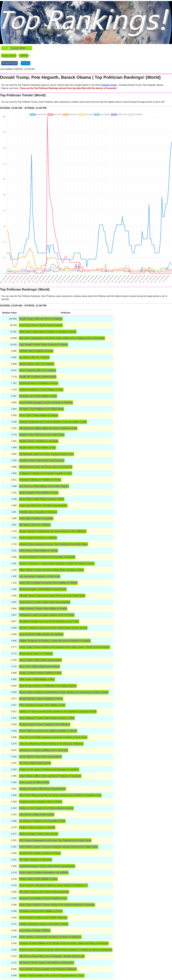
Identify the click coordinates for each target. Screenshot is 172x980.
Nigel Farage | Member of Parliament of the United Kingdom (48, 686)
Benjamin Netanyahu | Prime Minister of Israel (41, 390)
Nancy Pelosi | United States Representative (41, 660)
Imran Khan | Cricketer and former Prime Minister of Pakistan (48, 583)
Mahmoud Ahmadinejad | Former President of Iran (43, 898)
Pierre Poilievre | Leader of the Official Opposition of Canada (48, 731)
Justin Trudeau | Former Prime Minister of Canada (43, 609)
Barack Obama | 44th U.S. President (37, 364)
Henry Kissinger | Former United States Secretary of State (47, 718)
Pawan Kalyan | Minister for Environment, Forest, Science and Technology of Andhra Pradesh (64, 692)
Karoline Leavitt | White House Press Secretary (42, 460)
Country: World (18, 48)
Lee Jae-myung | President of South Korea (40, 576)
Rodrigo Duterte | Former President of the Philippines (45, 724)
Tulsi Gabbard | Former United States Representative (45, 602)
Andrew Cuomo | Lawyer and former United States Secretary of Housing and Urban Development (66, 950)
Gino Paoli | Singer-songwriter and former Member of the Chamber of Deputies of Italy (60, 795)
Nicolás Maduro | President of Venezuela (39, 441)
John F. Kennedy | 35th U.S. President (38, 370)
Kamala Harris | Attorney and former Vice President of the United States (53, 544)
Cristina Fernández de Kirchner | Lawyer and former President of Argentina (55, 641)
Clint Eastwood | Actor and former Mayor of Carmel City (46, 467)
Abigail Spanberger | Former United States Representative (47, 866)
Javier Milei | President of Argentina (36, 518)
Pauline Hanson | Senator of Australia (37, 827)
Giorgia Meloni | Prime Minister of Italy (37, 448)
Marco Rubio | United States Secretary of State (42, 499)
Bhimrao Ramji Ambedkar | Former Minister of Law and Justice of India (53, 422)
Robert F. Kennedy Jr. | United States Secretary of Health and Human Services (57, 563)
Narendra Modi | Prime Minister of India (38, 396)
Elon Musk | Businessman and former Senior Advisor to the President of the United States (62, 338)
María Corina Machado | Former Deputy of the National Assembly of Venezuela (57, 905)
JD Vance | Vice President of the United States (41, 409)
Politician (24, 56)
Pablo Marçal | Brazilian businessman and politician (44, 872)
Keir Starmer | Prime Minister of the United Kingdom (44, 486)
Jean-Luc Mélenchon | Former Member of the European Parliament (51, 744)
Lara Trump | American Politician (35, 930)
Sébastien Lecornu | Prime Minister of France (41, 911)
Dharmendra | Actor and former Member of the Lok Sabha (47, 615)
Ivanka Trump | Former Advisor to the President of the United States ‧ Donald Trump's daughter (64, 647)
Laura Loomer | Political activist (34, 782)
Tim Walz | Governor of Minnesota (36, 860)
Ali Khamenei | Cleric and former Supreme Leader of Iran (46, 454)
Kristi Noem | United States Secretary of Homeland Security (48, 332)
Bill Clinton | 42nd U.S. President (35, 525)
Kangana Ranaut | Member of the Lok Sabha (41, 802)
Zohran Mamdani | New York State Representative (43, 505)
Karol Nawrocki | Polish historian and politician (41, 634)
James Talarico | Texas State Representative (41, 757)
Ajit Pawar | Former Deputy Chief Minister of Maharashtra (47, 963)
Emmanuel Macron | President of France (39, 383)
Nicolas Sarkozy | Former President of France (41, 699)
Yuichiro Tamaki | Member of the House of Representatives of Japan (52, 976)
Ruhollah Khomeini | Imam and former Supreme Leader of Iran (49, 621)
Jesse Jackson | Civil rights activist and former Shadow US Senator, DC (53, 885)
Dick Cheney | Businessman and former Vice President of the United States (55, 840)
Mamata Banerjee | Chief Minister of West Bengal (43, 589)
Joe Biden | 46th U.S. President (34, 357)
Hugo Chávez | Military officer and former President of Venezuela (50, 776)
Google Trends (109, 85)
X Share (26, 63)
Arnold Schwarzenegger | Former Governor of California (46, 402)
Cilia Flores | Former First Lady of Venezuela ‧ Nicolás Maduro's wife (52, 956)
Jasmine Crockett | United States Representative (43, 789)
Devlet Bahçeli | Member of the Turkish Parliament (43, 918)
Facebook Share (9, 63)
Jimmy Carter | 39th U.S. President (36, 654)
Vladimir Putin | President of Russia (36, 351)
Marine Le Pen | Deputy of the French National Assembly (46, 808)
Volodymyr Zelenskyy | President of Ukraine (40, 480)
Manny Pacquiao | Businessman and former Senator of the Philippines (53, 531)
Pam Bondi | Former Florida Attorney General (41, 325)
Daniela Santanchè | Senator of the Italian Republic (44, 924)
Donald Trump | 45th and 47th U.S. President (41, 319)
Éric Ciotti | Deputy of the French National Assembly (44, 892)
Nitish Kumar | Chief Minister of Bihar (37, 679)
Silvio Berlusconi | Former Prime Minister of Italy (42, 705)
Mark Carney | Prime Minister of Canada (38, 551)
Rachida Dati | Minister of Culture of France (40, 853)
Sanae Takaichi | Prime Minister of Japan (39, 493)
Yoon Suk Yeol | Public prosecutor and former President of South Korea (53, 737)
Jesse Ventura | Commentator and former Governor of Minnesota (50, 937)
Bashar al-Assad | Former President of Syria (40, 673)
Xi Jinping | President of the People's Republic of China (46, 473)
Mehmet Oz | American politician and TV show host (44, 750)
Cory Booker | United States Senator (37, 815)
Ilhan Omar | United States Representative (40, 666)
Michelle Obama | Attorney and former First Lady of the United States (52, 596)
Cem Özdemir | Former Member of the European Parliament (48, 969)
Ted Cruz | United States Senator (35, 763)
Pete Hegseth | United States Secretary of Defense (44, 345)
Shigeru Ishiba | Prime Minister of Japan (38, 879)
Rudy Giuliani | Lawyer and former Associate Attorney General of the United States (59, 847)
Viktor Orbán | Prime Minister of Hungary (39, 415)
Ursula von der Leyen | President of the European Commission (49, 769)
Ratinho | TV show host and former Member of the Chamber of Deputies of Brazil (58, 712)
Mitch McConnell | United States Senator (39, 834)
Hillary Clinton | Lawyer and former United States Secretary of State (51, 570)
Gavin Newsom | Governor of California (38, 538)
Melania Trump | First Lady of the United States (42, 435)
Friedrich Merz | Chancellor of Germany (38, 512)
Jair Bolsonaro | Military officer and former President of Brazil (48, 428)
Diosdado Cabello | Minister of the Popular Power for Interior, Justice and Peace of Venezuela (64, 943)
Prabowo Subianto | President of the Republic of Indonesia (47, 557)
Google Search (9, 56)
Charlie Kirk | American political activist (38, 377)
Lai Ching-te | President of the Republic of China (42, 821)
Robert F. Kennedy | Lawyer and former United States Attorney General (53, 628)
